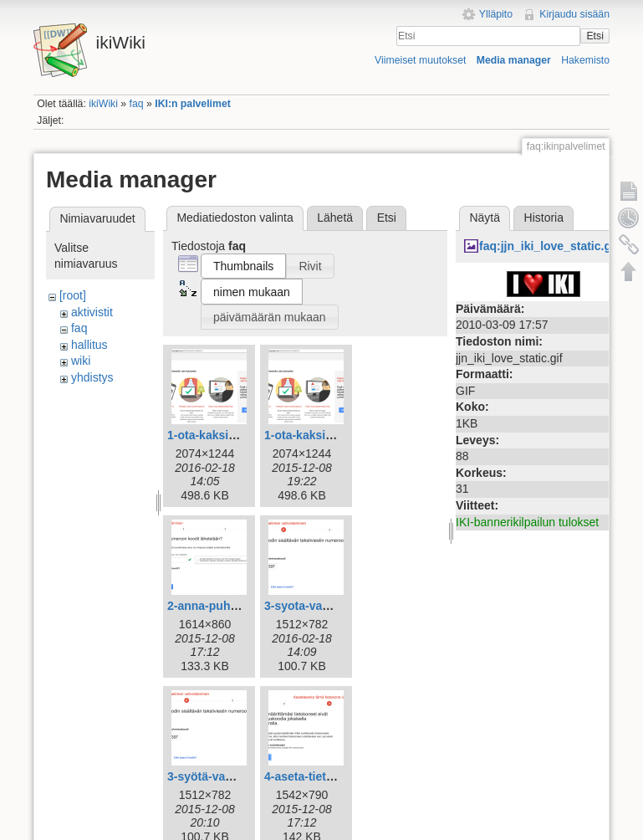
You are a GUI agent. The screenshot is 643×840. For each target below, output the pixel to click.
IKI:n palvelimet (193, 104)
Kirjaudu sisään (574, 14)
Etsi (595, 36)
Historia (544, 218)
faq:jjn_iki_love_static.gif (549, 246)
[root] (73, 295)
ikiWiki (103, 104)
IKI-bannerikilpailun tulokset (527, 522)
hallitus (89, 345)
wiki (81, 361)
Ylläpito (496, 14)
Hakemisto (585, 60)
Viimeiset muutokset (420, 60)
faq (137, 104)
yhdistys (92, 377)
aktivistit (92, 312)
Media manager (514, 60)
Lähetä (335, 218)
